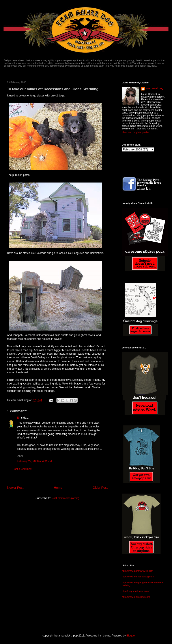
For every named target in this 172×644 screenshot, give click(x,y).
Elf (19, 418)
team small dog (154, 88)
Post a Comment (22, 469)
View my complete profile (135, 132)
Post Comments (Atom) (65, 498)
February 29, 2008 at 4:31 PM (34, 461)
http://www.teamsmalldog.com (138, 577)
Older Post (100, 488)
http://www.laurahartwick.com (137, 571)
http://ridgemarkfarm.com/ (136, 591)
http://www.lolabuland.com (136, 597)
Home (58, 488)
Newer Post (15, 488)
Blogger (131, 636)
